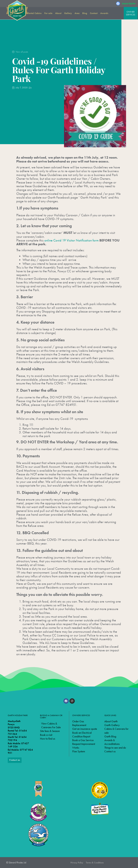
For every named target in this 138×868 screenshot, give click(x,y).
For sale (48, 13)
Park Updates (38, 88)
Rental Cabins (34, 13)
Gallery (68, 13)
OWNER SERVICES (131, 13)
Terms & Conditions (95, 863)
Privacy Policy (77, 863)
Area (77, 13)
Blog (85, 13)
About (58, 13)
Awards (104, 13)
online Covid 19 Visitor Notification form (71, 240)
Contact (94, 13)
